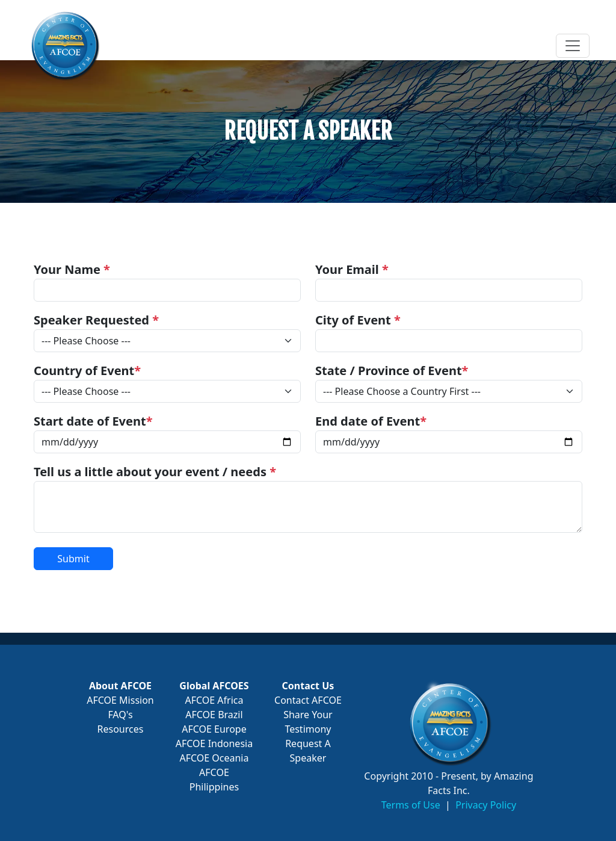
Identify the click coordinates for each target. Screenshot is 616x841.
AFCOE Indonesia (214, 743)
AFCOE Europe (214, 729)
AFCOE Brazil (214, 715)
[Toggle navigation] (573, 46)
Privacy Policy (486, 805)
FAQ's (120, 715)
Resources (121, 729)
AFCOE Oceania (214, 758)
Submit (73, 559)
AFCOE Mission (120, 700)
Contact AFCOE (308, 700)
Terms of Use (411, 805)
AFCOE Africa (214, 700)
